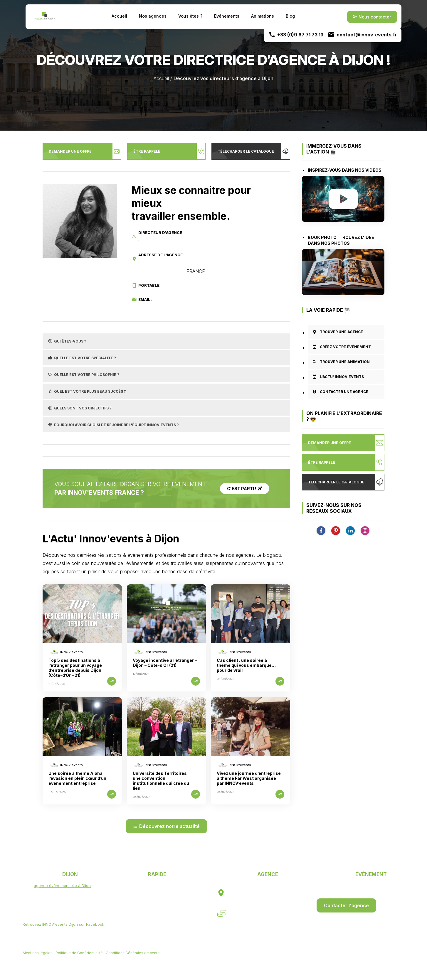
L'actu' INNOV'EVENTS (338, 377)
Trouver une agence (338, 332)
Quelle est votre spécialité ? (82, 358)
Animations (263, 16)
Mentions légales (38, 953)
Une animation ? (154, 908)
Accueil (119, 16)
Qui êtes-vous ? (67, 341)
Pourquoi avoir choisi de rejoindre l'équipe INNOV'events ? (113, 425)
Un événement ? (154, 901)
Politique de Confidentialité (79, 953)
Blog (290, 16)
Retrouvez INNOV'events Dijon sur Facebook (63, 924)
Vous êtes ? (190, 16)
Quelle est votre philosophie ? (84, 375)
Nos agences (153, 16)
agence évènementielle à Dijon (62, 885)
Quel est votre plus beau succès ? (87, 391)
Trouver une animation (341, 362)
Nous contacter (372, 17)
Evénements (227, 16)
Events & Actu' (152, 915)
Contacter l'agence (346, 905)
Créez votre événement (342, 347)
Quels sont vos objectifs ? (80, 408)
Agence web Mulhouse (91, 961)
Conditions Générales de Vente (133, 953)
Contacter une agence (340, 392)
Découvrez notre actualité (166, 826)
